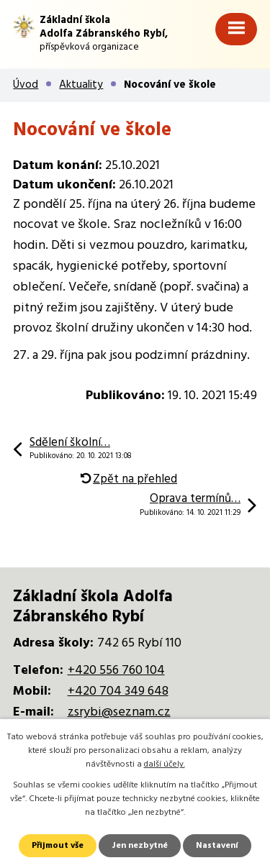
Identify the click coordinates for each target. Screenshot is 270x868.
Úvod (26, 85)
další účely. (165, 764)
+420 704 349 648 (118, 691)
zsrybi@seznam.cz (119, 712)
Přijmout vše (58, 846)
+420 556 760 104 (116, 671)
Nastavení (217, 846)
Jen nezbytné (140, 846)
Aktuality (81, 85)
